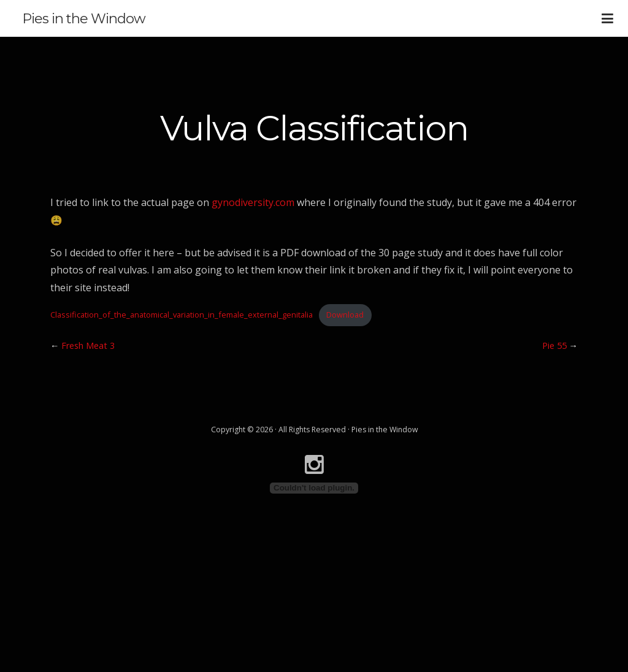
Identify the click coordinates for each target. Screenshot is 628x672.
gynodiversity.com (253, 202)
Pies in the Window (84, 18)
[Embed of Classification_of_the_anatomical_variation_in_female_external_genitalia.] (314, 488)
